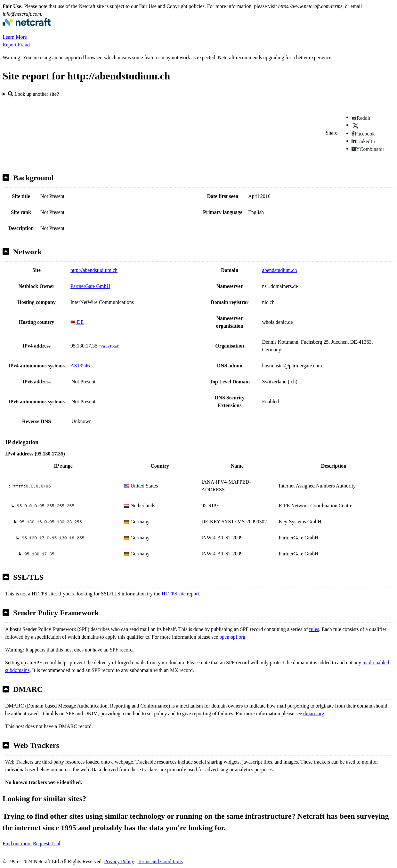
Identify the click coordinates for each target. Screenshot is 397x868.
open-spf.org (232, 637)
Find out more (17, 843)
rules (314, 629)
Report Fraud (16, 45)
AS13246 (80, 366)
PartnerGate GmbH (90, 286)
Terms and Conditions (160, 861)
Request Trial (47, 843)
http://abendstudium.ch (94, 270)
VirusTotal (109, 346)
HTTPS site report (180, 594)
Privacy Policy (119, 861)
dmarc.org (314, 713)
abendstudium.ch (280, 270)
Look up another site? (33, 94)
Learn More (15, 37)
